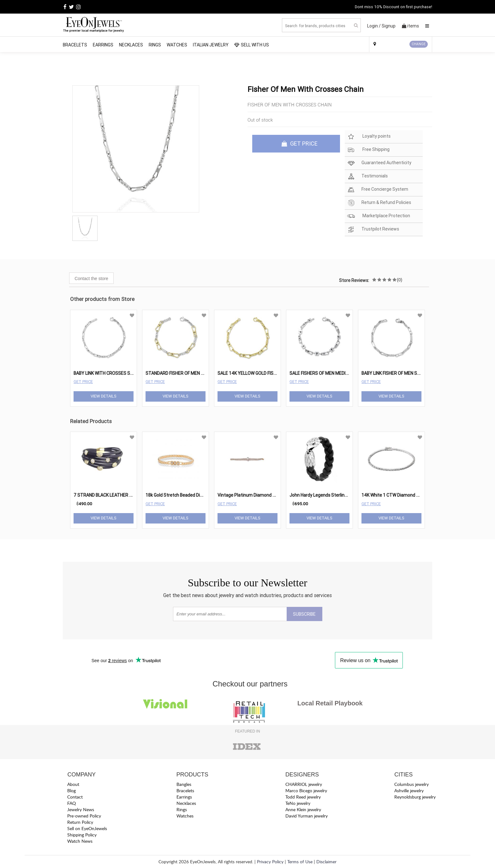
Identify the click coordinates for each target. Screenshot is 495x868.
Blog (72, 790)
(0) (400, 280)
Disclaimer (326, 862)
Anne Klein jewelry (303, 809)
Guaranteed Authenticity (379, 163)
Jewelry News (81, 809)
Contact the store (91, 278)
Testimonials (367, 176)
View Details (104, 396)
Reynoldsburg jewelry (415, 797)
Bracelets (75, 45)
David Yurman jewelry (307, 816)
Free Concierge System (378, 190)
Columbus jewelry (412, 784)
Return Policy (80, 822)
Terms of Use (300, 862)
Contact (75, 797)
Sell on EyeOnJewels (87, 828)
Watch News (80, 841)
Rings (155, 45)
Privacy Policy (270, 862)
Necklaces (131, 45)
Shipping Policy (82, 835)
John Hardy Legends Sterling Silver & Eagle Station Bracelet (349, 495)
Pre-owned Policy (84, 816)
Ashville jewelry (409, 790)
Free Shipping (368, 150)
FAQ (72, 803)
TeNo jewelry (298, 803)
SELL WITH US (252, 45)
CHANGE (419, 44)
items (410, 26)
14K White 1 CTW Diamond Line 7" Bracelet (404, 495)
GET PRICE (300, 144)
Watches (177, 45)
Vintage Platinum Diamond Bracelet (253, 495)
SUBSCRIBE (304, 614)
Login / (374, 26)
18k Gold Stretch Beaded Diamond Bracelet (189, 495)
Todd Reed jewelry (303, 797)
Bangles (184, 784)
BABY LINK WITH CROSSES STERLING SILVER (118, 373)
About (73, 784)
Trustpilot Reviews (373, 229)
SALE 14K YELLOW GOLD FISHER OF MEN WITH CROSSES (274, 373)
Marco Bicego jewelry (306, 790)
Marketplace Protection (379, 216)
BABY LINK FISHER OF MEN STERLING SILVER (405, 373)
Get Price (83, 382)
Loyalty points (369, 137)
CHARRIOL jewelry (304, 784)
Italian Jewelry (211, 45)
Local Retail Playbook (330, 703)
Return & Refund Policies (379, 203)
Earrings (103, 45)
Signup (389, 26)
